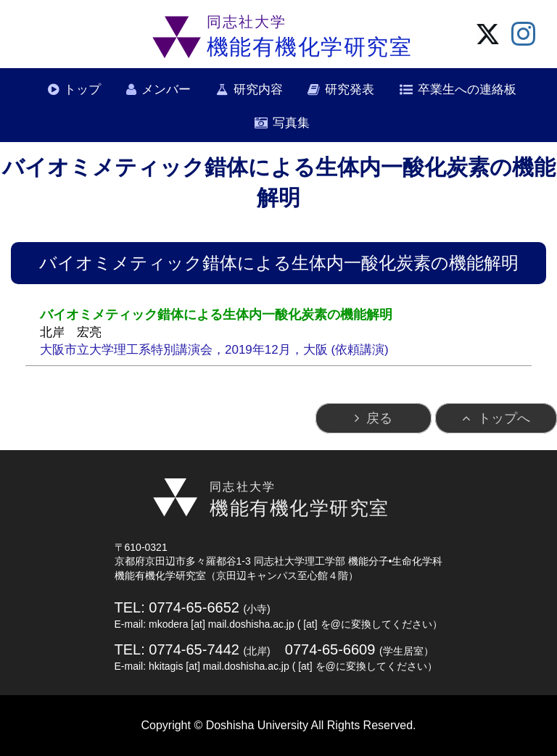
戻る (379, 418)
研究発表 (350, 90)
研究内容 (258, 90)
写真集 (291, 123)
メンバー (166, 90)
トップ (82, 90)
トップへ (504, 418)
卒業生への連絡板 (467, 90)
